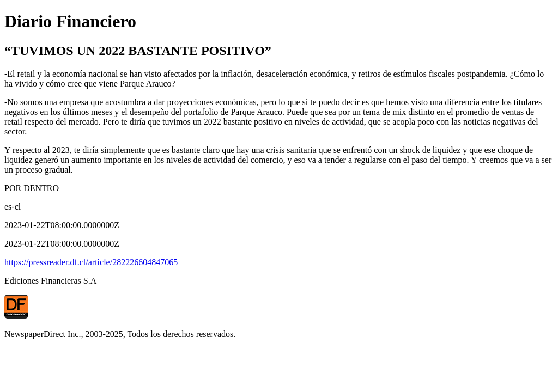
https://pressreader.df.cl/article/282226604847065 (91, 262)
